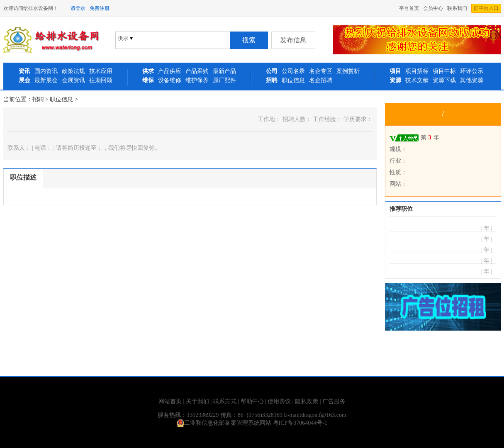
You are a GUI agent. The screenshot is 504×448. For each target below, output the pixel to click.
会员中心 (433, 8)
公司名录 (293, 71)
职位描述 (23, 177)
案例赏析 (348, 71)
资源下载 (444, 80)
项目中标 (444, 71)
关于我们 (197, 401)
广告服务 (334, 401)
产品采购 (197, 71)
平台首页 (409, 8)
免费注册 (100, 8)
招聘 (38, 99)
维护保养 (197, 80)
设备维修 (170, 80)
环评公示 (472, 71)
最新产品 (224, 71)
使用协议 (279, 401)
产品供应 (170, 71)
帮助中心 (252, 401)
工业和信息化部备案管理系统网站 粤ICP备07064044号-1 (252, 423)
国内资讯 (46, 71)
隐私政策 (307, 401)
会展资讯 (73, 80)
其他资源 (472, 80)
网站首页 (170, 401)
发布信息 (293, 40)
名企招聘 (321, 80)
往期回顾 (101, 80)
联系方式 (225, 401)
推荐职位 (401, 209)
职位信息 (293, 80)
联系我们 (457, 8)
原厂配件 (224, 80)
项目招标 (417, 71)
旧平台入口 (486, 8)
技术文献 (417, 80)
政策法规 (73, 71)
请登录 (78, 8)
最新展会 (46, 80)
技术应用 (101, 71)
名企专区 (321, 71)
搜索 (249, 40)
